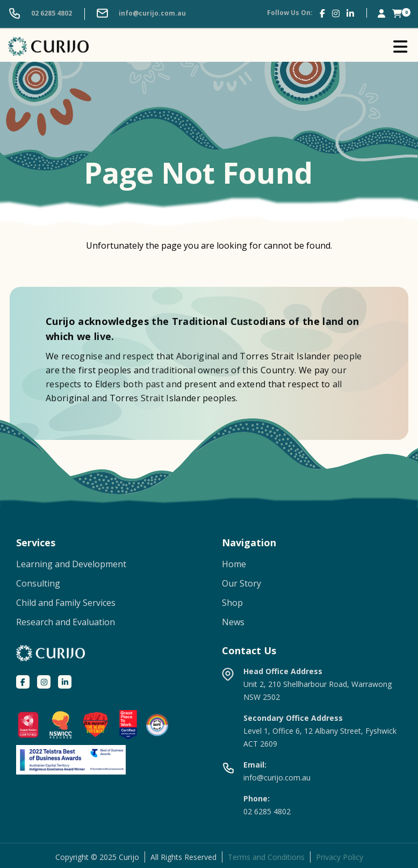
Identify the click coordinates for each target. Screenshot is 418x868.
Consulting (38, 583)
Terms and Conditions (266, 857)
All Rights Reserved (183, 857)
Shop (232, 603)
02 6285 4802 (40, 14)
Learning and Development (71, 564)
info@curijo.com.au (141, 14)
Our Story (242, 583)
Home (234, 564)
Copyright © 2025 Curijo (97, 857)
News (233, 622)
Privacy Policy (340, 857)
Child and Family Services (66, 603)
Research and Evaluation (66, 622)
